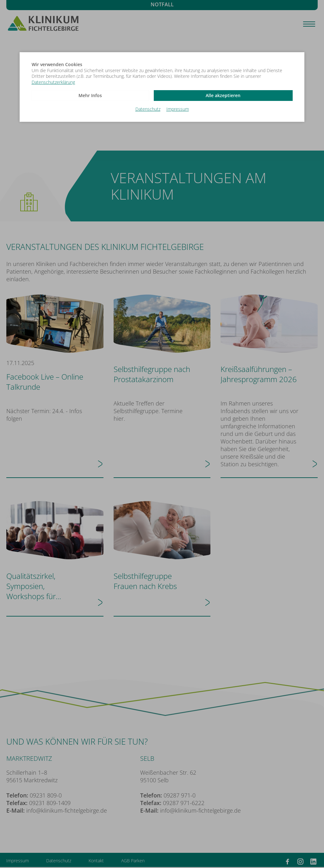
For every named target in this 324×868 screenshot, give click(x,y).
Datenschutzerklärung (53, 82)
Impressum (178, 109)
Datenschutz (148, 109)
